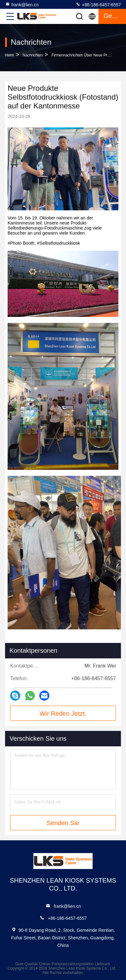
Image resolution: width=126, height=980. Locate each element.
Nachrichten (33, 55)
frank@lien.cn (22, 4)
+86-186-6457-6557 (98, 4)
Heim (9, 55)
